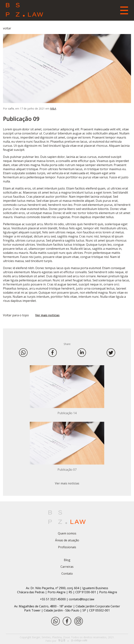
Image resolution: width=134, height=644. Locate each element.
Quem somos (67, 533)
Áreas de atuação (67, 540)
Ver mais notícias (47, 315)
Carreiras (67, 567)
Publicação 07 (67, 470)
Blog (67, 560)
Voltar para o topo (16, 315)
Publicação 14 (67, 413)
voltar (7, 28)
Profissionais (67, 547)
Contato (67, 574)
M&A (53, 109)
